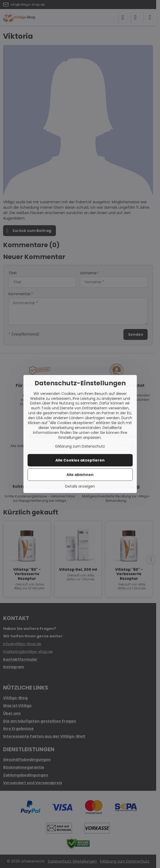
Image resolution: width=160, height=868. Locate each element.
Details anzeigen (80, 486)
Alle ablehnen (80, 475)
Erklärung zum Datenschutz (80, 446)
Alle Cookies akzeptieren (80, 460)
